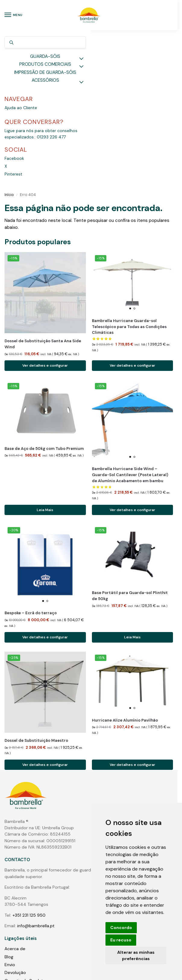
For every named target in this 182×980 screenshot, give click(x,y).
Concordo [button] (121, 928)
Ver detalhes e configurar (45, 207)
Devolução (15, 815)
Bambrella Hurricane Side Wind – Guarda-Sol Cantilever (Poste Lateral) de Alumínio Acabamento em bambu (130, 317)
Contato (13, 855)
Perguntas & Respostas (28, 847)
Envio (10, 807)
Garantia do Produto (25, 823)
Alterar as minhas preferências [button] (136, 955)
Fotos (10, 919)
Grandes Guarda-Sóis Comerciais (38, 895)
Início (9, 36)
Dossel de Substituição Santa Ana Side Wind (43, 186)
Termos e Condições (25, 839)
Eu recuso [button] (121, 940)
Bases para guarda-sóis (28, 903)
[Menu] (14, 15)
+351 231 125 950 (29, 757)
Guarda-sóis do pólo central (33, 879)
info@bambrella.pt (36, 768)
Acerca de (15, 791)
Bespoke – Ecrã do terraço (31, 455)
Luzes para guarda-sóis (28, 911)
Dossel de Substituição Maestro (36, 583)
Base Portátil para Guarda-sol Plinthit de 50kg (130, 438)
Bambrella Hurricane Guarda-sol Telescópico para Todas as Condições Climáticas (129, 168)
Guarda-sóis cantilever (28, 887)
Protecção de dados (25, 831)
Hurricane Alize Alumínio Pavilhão (125, 562)
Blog (9, 799)
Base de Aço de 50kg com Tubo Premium (44, 290)
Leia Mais (45, 352)
